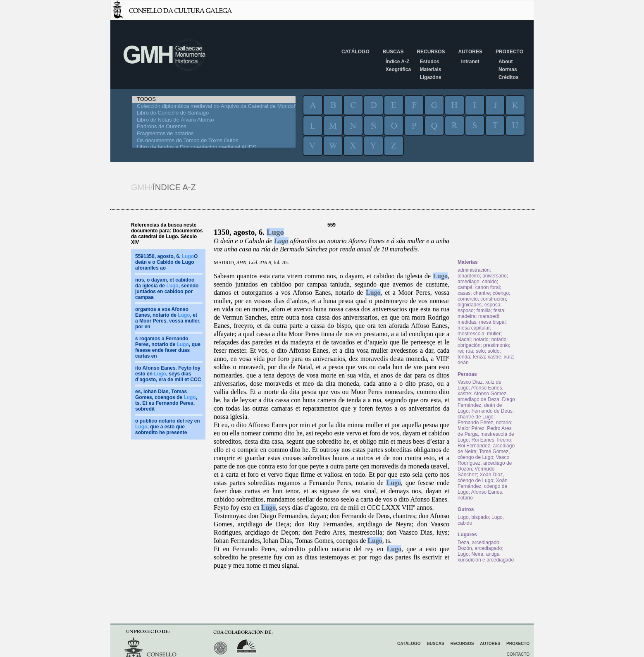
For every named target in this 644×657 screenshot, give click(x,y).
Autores (470, 52)
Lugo (275, 232)
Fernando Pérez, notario (484, 423)
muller (494, 334)
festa (499, 311)
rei (460, 351)
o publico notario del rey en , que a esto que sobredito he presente (168, 427)
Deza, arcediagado (478, 542)
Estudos (429, 62)
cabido (489, 282)
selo (480, 351)
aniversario (495, 276)
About (506, 62)
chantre (482, 293)
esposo (466, 311)
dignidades (470, 305)
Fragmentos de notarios (214, 134)
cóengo (501, 293)
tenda (464, 357)
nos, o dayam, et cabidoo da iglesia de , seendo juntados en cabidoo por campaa (167, 289)
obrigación (469, 345)
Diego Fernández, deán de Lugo (486, 405)
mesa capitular (474, 328)
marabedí (489, 316)
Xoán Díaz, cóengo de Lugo (481, 478)
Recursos (431, 52)
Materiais (430, 69)
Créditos (509, 77)
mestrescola (471, 334)
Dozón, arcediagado (480, 548)
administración (473, 270)
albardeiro (469, 276)
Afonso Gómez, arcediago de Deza (483, 397)
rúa (469, 351)
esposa (493, 305)
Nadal (464, 339)
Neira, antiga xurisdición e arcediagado (486, 557)
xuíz (508, 357)
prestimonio (496, 345)
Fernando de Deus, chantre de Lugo (486, 414)
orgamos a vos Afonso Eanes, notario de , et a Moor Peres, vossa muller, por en (168, 318)
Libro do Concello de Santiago (214, 113)
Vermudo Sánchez (476, 472)
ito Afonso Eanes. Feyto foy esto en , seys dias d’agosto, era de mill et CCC (168, 374)
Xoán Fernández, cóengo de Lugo (483, 486)
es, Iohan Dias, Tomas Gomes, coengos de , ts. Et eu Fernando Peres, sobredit (166, 400)
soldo (494, 351)
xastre (495, 357)
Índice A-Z (398, 62)
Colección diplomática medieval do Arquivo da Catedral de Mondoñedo (214, 106)
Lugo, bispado (473, 517)
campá (465, 287)
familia (483, 311)
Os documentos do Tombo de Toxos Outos (214, 141)
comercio (468, 299)
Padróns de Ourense (214, 127)
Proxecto (509, 52)
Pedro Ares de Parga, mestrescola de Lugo (486, 434)
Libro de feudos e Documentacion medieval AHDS (214, 147)
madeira (466, 316)
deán (463, 363)
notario (481, 339)
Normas (508, 69)
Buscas (393, 52)
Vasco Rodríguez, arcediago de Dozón (485, 463)
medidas (467, 322)
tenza (479, 357)
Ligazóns (430, 77)
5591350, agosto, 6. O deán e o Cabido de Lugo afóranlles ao (166, 262)
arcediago (469, 282)
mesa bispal (492, 322)
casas (464, 293)
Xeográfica (398, 69)
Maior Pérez (471, 428)
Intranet (470, 62)
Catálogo (355, 52)
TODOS (214, 99)
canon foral (488, 287)
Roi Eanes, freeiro (491, 440)
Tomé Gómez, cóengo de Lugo (484, 454)
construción (493, 299)
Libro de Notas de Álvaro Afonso (214, 120)
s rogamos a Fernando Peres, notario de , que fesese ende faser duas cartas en (168, 347)
